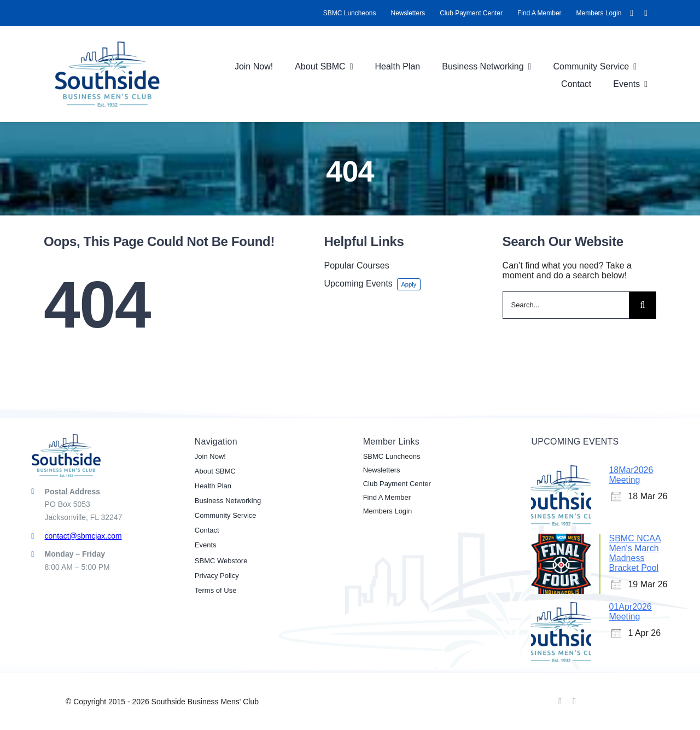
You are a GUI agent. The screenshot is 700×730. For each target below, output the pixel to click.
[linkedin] (646, 13)
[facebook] (632, 13)
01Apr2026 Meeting (630, 612)
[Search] (643, 305)
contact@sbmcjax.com (83, 536)
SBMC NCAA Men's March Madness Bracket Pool (635, 553)
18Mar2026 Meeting (631, 475)
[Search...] (566, 305)
